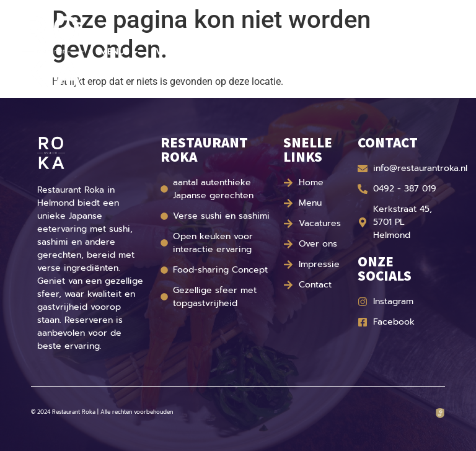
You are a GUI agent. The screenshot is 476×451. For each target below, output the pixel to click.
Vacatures (181, 52)
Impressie (304, 52)
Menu (120, 52)
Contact (362, 52)
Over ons (244, 52)
